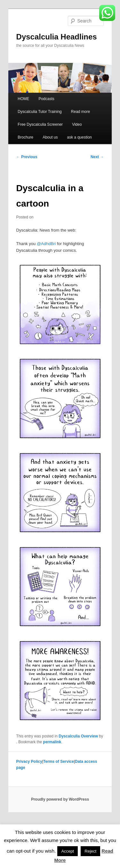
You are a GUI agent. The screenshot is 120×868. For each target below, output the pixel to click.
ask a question (80, 137)
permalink (52, 742)
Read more (80, 112)
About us (50, 137)
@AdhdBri (46, 244)
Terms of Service (59, 762)
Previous (27, 157)
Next (97, 157)
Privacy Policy (29, 762)
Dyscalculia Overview (78, 736)
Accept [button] (68, 851)
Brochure (25, 137)
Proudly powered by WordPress (60, 799)
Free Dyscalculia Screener (40, 124)
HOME (23, 99)
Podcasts (46, 99)
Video (77, 124)
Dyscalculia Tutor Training (40, 112)
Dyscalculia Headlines (57, 37)
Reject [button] (90, 851)
